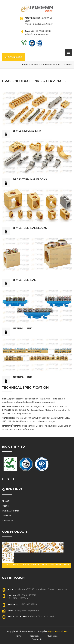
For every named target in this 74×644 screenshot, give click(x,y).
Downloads (14, 57)
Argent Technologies (58, 631)
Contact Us (7, 521)
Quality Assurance (11, 511)
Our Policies (53, 636)
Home (25, 65)
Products (35, 65)
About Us (6, 501)
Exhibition (6, 516)
